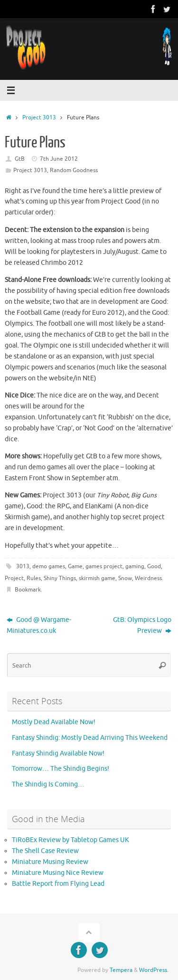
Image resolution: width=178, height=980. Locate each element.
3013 (23, 566)
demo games (49, 566)
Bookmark (28, 590)
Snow (125, 578)
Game (75, 566)
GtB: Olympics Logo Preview (142, 625)
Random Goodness (74, 170)
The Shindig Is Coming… (48, 784)
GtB (20, 159)
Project (14, 578)
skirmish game (97, 578)
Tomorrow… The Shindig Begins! (61, 769)
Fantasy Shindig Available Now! (58, 753)
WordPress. (154, 970)
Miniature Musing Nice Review (58, 873)
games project (104, 566)
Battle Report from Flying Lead (58, 884)
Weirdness (148, 578)
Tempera (121, 970)
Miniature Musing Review (50, 862)
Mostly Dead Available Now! (54, 722)
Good (154, 566)
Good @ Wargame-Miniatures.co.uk (39, 625)
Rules (34, 578)
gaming (135, 566)
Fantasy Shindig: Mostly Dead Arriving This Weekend (90, 738)
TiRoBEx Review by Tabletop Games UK (70, 840)
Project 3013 (39, 117)
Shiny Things (60, 578)
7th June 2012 (59, 159)
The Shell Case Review (45, 851)
